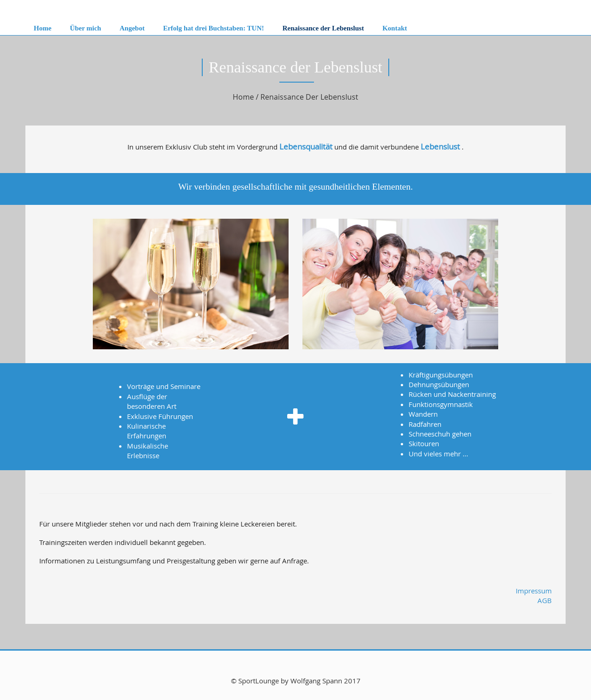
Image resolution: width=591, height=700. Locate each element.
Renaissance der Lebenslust (323, 28)
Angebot (132, 28)
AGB (545, 600)
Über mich (85, 28)
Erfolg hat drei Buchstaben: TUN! (214, 28)
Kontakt (395, 28)
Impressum (534, 591)
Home (42, 28)
